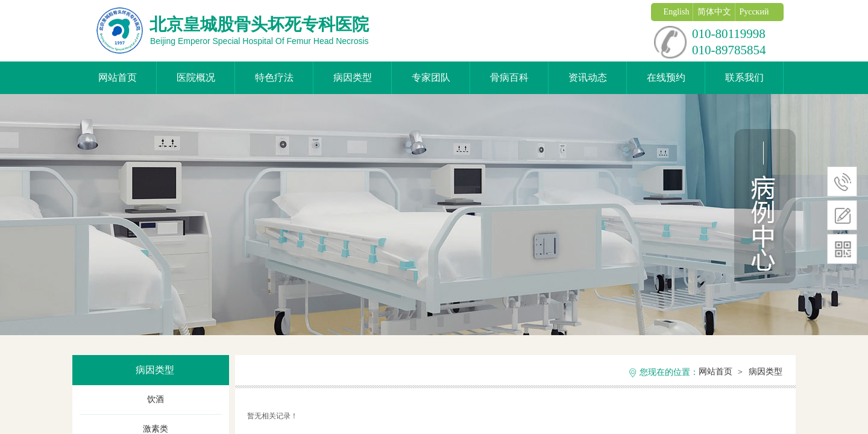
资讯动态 (588, 77)
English (677, 12)
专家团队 (431, 77)
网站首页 (118, 77)
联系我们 (744, 77)
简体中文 (714, 12)
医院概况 (196, 77)
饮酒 (156, 399)
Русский (754, 12)
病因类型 (353, 77)
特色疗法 (274, 77)
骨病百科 (509, 77)
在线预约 (666, 77)
